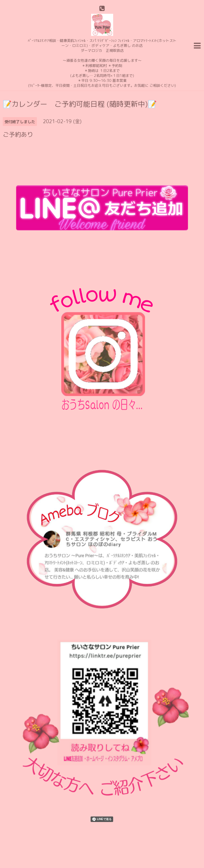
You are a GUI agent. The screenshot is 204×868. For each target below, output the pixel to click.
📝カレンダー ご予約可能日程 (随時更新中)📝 (80, 104)
